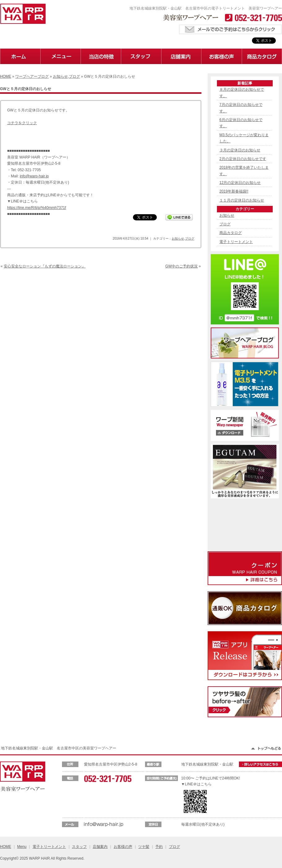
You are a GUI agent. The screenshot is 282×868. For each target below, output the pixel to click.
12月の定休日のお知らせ (240, 183)
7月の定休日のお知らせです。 (241, 108)
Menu (22, 847)
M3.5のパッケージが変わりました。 (244, 138)
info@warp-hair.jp (34, 176)
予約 (159, 847)
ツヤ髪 (144, 847)
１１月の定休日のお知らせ (242, 200)
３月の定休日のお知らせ (240, 150)
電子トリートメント (236, 242)
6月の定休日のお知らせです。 (241, 123)
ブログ (74, 76)
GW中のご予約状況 (181, 266)
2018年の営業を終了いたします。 (244, 171)
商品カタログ (231, 233)
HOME (6, 76)
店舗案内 (100, 847)
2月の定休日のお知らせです (243, 159)
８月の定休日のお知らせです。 (242, 93)
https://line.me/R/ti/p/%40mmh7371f (37, 208)
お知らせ (60, 76)
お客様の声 (123, 847)
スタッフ (79, 847)
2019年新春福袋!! (234, 191)
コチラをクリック (22, 123)
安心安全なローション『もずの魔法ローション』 (45, 266)
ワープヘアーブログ (32, 76)
